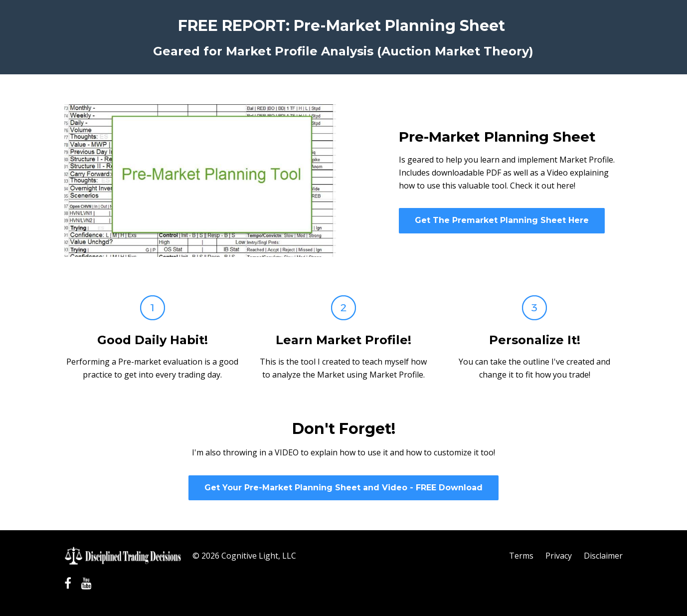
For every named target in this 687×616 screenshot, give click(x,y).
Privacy (559, 556)
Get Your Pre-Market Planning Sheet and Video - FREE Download (343, 488)
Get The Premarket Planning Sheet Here (502, 220)
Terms (521, 556)
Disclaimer (603, 556)
